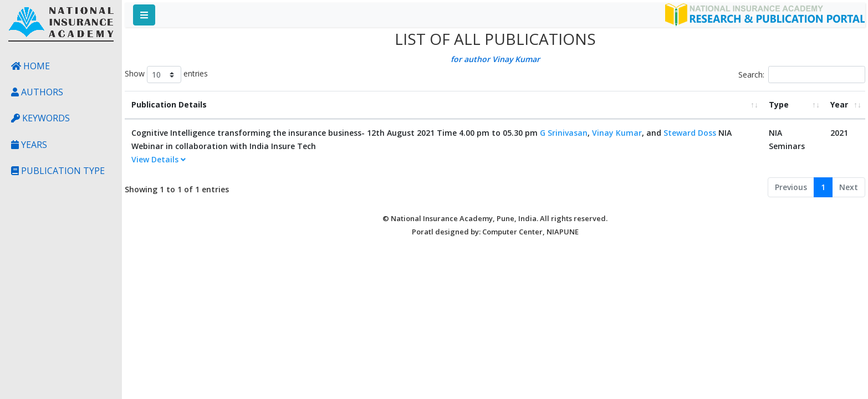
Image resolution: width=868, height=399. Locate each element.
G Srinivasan (564, 133)
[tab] (443, 160)
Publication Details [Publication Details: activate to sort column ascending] (169, 104)
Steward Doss (690, 133)
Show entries (166, 75)
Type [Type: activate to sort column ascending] (779, 104)
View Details (159, 159)
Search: (802, 75)
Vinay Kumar (617, 133)
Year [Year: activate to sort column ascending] (839, 104)
